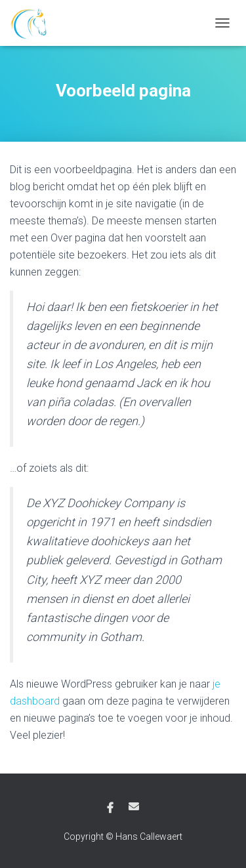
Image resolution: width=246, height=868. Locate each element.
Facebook (110, 808)
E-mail (134, 806)
